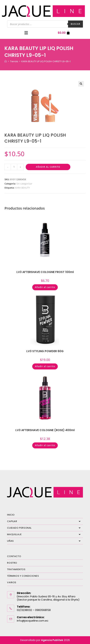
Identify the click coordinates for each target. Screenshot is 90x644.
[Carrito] (64, 33)
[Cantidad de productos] (14, 167)
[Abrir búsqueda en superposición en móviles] (45, 24)
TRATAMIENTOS (16, 569)
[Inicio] (6, 61)
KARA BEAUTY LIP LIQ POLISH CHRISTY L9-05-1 (46, 61)
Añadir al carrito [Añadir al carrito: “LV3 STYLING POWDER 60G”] (45, 366)
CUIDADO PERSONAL (45, 528)
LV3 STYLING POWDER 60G (45, 351)
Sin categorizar (24, 184)
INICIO (11, 515)
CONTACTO (14, 556)
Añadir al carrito (48, 167)
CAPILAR (45, 521)
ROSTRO (12, 563)
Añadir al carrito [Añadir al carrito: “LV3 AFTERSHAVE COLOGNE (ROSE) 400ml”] (45, 445)
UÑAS (45, 541)
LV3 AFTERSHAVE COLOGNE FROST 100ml (45, 272)
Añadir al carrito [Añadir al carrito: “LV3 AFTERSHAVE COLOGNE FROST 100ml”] (45, 287)
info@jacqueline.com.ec (33, 621)
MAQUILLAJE (45, 534)
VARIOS (12, 582)
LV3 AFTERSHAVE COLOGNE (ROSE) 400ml (45, 430)
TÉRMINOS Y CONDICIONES (23, 576)
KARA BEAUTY (22, 188)
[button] (26, 33)
